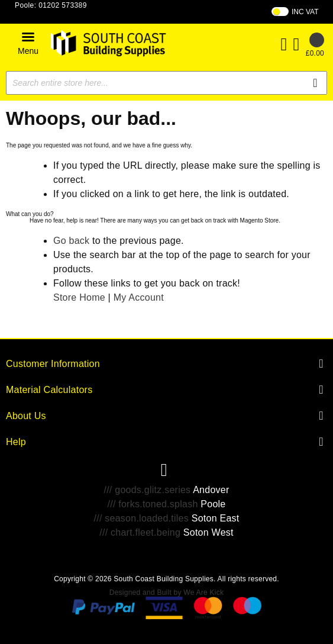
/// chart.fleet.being (140, 532)
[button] (28, 43)
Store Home (79, 297)
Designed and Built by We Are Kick (166, 593)
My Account (139, 297)
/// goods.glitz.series (147, 490)
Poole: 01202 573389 (51, 5)
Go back (71, 241)
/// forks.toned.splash (152, 504)
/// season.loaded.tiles (142, 518)
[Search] (315, 83)
